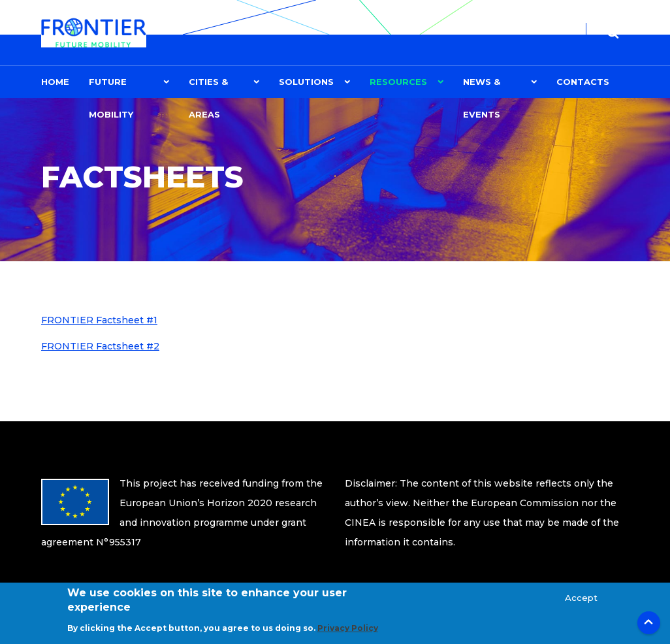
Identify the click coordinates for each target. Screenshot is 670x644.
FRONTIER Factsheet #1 (99, 320)
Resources (398, 82)
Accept (581, 604)
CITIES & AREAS (208, 87)
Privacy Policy (348, 635)
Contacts (583, 82)
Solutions (306, 82)
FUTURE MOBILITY (111, 87)
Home (55, 82)
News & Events (482, 87)
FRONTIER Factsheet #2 (100, 346)
